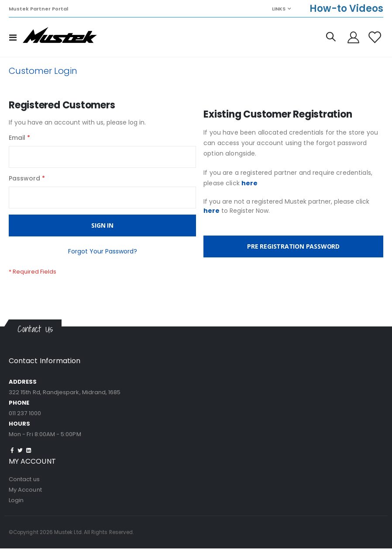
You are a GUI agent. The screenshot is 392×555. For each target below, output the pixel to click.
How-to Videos (346, 9)
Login (16, 507)
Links (279, 9)
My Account (25, 496)
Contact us (24, 486)
